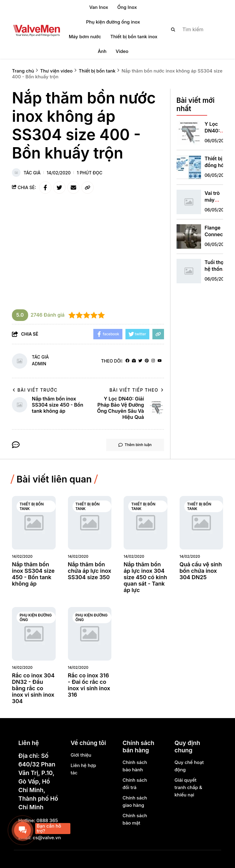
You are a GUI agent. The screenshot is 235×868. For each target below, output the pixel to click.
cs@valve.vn (47, 838)
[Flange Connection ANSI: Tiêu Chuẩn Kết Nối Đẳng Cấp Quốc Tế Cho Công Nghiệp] (189, 237)
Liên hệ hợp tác (83, 769)
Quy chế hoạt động (189, 766)
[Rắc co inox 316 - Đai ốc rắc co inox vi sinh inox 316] (90, 634)
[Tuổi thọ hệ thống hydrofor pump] (189, 271)
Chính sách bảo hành (135, 766)
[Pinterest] (147, 361)
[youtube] (160, 361)
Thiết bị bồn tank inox (134, 37)
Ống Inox (127, 7)
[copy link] (88, 188)
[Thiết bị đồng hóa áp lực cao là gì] (189, 167)
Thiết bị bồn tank (32, 506)
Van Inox (99, 7)
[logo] (36, 29)
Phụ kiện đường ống (36, 617)
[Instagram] (153, 361)
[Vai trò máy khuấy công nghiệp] (189, 202)
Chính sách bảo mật (135, 819)
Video (122, 51)
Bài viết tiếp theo (137, 390)
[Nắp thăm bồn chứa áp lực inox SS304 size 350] (90, 523)
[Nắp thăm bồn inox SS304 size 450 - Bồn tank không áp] (34, 523)
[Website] (134, 361)
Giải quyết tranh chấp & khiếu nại (188, 787)
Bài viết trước (35, 390)
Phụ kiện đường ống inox (113, 22)
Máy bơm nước (85, 37)
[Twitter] (140, 361)
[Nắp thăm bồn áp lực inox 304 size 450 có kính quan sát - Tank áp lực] (145, 523)
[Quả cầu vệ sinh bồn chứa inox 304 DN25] (201, 523)
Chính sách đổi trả (135, 784)
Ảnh (102, 51)
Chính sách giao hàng (135, 801)
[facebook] (127, 361)
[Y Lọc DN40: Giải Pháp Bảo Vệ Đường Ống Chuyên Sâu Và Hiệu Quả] (189, 133)
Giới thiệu (81, 755)
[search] (192, 29)
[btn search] (173, 29)
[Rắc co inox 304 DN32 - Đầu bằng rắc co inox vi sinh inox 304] (34, 634)
